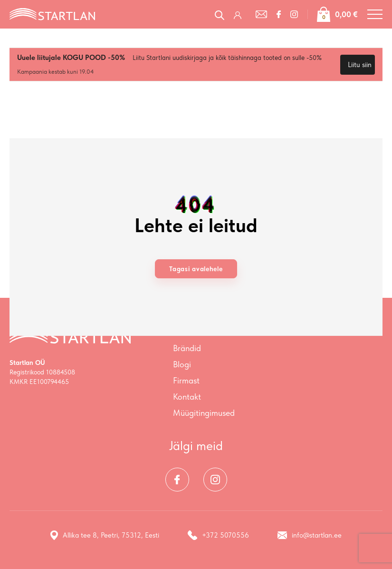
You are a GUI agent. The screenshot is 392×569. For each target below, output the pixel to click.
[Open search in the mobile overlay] (220, 14)
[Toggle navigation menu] (375, 14)
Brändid (187, 348)
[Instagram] (294, 14)
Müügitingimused (204, 413)
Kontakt (187, 397)
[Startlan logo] (52, 13)
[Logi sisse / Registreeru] (240, 14)
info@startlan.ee (310, 535)
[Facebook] (279, 14)
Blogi (182, 364)
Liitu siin (360, 65)
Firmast (186, 380)
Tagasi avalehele (196, 269)
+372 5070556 (218, 535)
